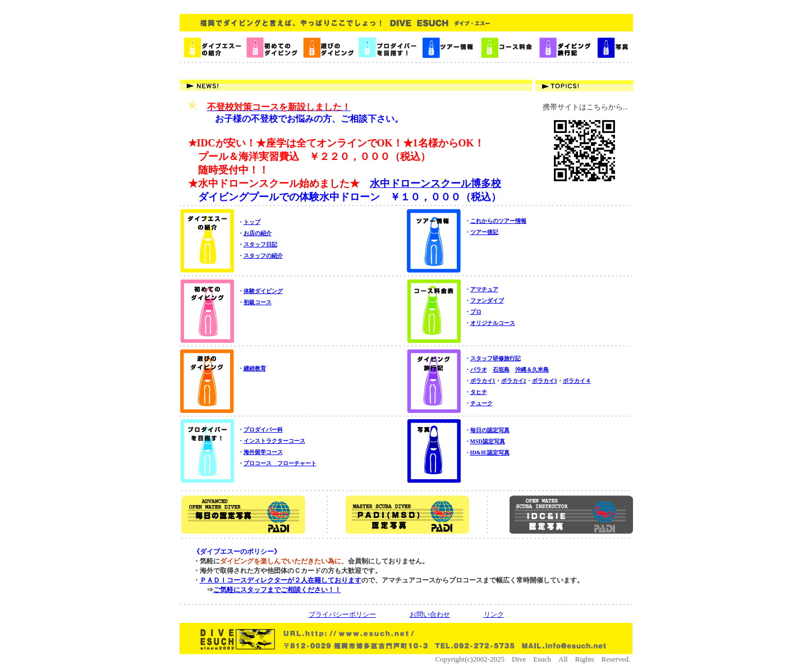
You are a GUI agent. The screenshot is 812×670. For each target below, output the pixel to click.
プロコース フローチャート (280, 463)
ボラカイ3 (545, 381)
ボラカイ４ (577, 381)
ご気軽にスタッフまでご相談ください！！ (277, 590)
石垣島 (501, 370)
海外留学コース (263, 452)
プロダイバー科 (263, 430)
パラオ (479, 370)
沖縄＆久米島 (532, 370)
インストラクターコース (274, 441)
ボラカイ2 (514, 381)
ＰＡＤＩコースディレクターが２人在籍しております (281, 580)
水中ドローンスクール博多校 (435, 183)
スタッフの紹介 (263, 256)
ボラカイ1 (483, 381)
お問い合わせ (430, 614)
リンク (494, 614)
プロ (476, 312)
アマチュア (484, 289)
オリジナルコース (493, 323)
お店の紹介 (258, 233)
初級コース (258, 302)
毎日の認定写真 (490, 430)
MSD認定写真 (488, 441)
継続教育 (255, 368)
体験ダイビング (263, 291)
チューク (481, 403)
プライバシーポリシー (342, 614)
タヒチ (479, 392)
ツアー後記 (484, 232)
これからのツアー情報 (498, 221)
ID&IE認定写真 (490, 453)
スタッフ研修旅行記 (496, 358)
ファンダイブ (487, 300)
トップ (252, 222)
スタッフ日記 (260, 244)
